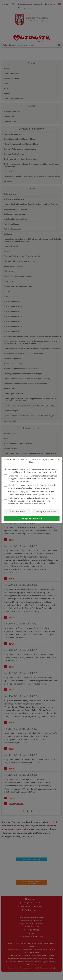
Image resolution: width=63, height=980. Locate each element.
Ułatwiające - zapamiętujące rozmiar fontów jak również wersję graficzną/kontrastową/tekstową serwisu (30, 486)
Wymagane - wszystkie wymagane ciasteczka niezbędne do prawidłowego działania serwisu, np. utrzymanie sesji (30, 471)
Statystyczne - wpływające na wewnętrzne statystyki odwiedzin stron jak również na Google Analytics (29, 493)
